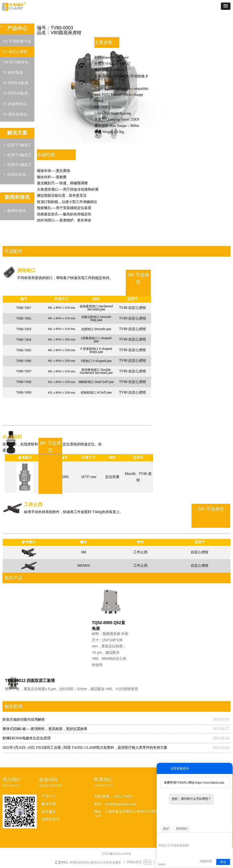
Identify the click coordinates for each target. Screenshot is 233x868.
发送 (223, 862)
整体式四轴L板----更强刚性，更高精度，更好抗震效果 (45, 729)
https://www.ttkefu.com (210, 783)
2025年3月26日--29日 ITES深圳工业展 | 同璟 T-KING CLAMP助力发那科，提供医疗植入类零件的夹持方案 (85, 748)
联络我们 (182, 829)
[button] (226, 6)
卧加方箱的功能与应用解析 (24, 719)
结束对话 (206, 861)
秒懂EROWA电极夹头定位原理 (27, 738)
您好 (166, 829)
